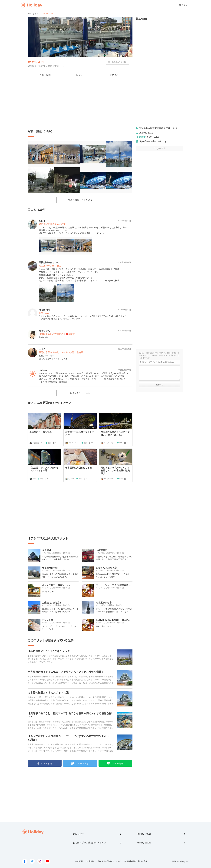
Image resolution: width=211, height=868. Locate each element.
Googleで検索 (160, 148)
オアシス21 (36, 62)
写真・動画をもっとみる (80, 200)
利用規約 (90, 861)
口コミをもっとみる (80, 393)
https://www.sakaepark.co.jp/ (153, 141)
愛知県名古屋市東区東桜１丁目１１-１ (158, 128)
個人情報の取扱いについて (109, 861)
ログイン (183, 5)
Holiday (32, 5)
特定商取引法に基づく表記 (136, 861)
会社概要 (79, 861)
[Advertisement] (80, 104)
